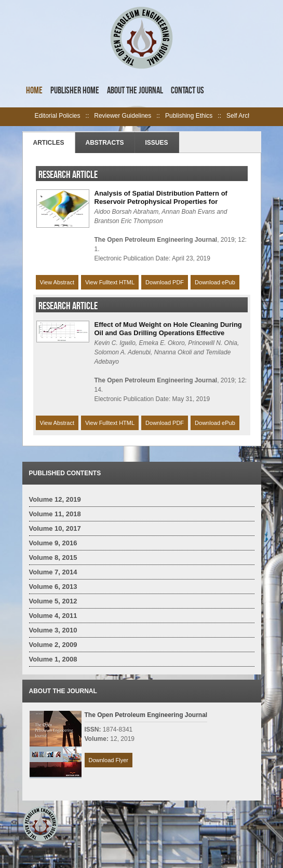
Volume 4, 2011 (53, 616)
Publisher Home (75, 90)
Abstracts (105, 143)
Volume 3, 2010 (53, 630)
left (29, 117)
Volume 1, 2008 (53, 659)
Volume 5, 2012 (53, 601)
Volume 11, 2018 (55, 514)
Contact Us (187, 90)
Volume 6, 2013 (53, 587)
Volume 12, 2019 (55, 499)
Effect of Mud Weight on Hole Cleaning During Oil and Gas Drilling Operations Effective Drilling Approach (168, 333)
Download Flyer (109, 760)
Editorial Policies (58, 116)
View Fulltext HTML (110, 282)
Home (34, 90)
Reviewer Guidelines (123, 116)
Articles (49, 143)
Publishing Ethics (189, 116)
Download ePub (215, 282)
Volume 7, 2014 (53, 572)
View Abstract (57, 282)
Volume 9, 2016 (53, 543)
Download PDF (165, 282)
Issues (157, 143)
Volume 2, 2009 (53, 645)
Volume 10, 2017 (55, 528)
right (255, 117)
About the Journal (135, 90)
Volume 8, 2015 (53, 557)
